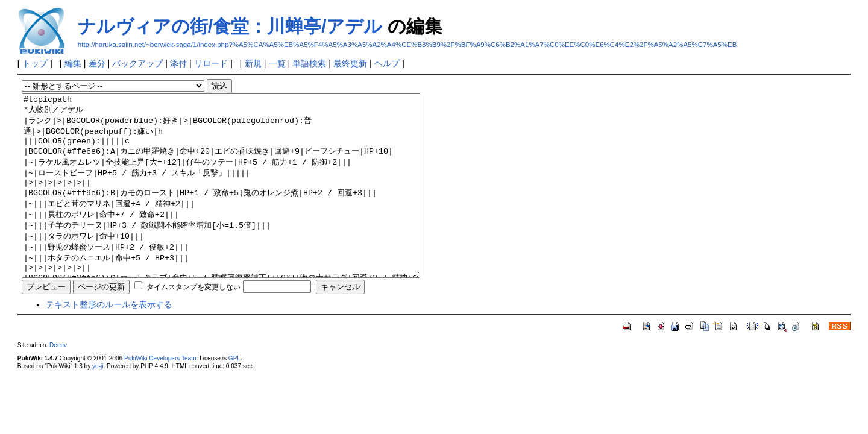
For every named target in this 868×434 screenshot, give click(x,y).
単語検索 (309, 63)
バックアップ (137, 63)
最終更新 (350, 63)
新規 (253, 63)
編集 (73, 63)
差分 (97, 63)
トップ (35, 63)
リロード (211, 63)
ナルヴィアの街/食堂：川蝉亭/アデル (230, 26)
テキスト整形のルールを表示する (109, 341)
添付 (178, 63)
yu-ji (98, 402)
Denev (58, 381)
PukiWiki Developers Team (160, 395)
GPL (234, 395)
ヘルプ (387, 63)
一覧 (277, 63)
